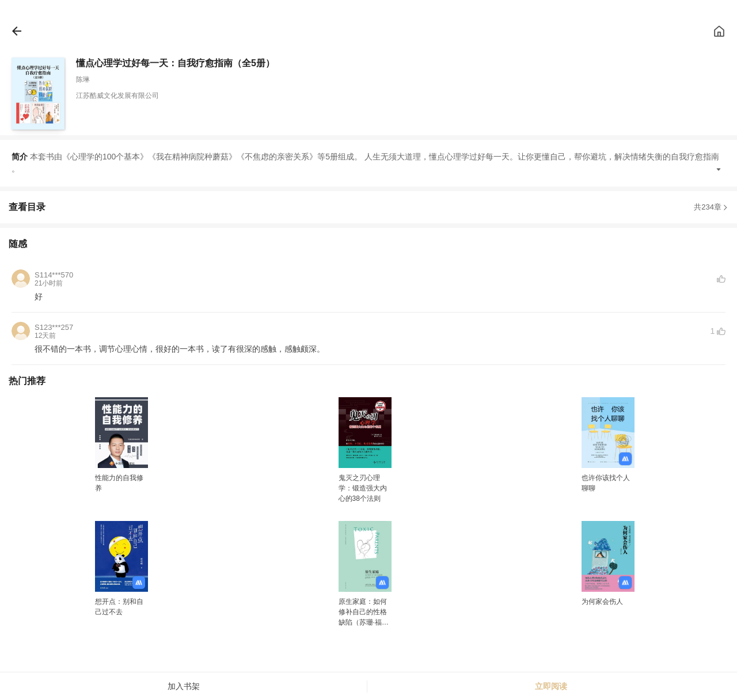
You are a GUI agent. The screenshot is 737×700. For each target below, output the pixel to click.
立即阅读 (551, 686)
